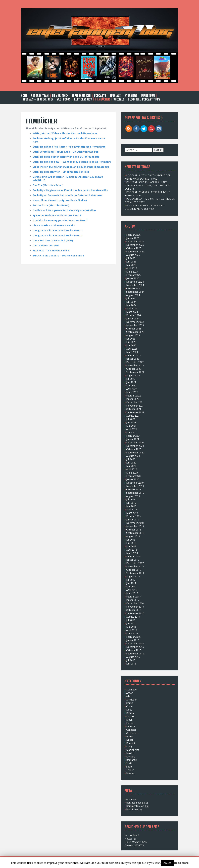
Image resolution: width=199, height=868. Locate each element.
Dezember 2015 (135, 643)
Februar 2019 (133, 516)
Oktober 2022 (134, 369)
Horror (130, 736)
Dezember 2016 (135, 603)
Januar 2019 (133, 520)
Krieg (129, 746)
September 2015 (135, 654)
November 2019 (135, 486)
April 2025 (132, 268)
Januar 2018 (133, 560)
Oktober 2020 (134, 449)
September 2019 (135, 493)
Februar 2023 (133, 355)
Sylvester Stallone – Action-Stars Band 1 (57, 215)
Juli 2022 (131, 379)
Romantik (131, 760)
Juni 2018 (131, 543)
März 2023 (132, 352)
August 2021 (133, 416)
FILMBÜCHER (103, 99)
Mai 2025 (131, 265)
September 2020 (135, 453)
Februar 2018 (133, 556)
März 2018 (132, 553)
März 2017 (132, 593)
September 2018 (135, 533)
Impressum (148, 96)
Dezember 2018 (135, 523)
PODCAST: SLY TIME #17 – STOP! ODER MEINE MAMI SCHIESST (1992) (147, 177)
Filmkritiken (60, 96)
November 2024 (135, 285)
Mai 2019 (131, 506)
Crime (129, 706)
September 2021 (135, 412)
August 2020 (133, 456)
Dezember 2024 (135, 282)
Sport (129, 767)
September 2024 (135, 292)
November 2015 (135, 647)
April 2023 (132, 349)
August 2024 (133, 295)
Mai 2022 (131, 386)
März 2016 (132, 633)
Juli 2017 (131, 580)
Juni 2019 (131, 503)
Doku (129, 710)
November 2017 (135, 566)
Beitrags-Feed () (137, 803)
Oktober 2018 (134, 530)
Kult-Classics (83, 99)
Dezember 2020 (135, 442)
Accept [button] (167, 863)
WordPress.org (134, 809)
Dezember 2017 (135, 563)
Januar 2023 (133, 359)
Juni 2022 (131, 382)
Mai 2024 (131, 305)
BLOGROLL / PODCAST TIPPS (144, 99)
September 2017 (135, 573)
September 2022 (135, 372)
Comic (130, 703)
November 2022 (135, 365)
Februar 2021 (133, 436)
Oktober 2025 (134, 248)
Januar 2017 (133, 600)
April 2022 (132, 389)
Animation (132, 700)
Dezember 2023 (135, 322)
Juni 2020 (131, 463)
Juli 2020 (131, 459)
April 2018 (132, 550)
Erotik (129, 720)
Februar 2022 (133, 396)
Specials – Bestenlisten (38, 99)
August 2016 (133, 617)
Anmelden (132, 799)
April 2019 (132, 509)
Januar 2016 (133, 640)
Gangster (131, 730)
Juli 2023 (131, 339)
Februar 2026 (133, 235)
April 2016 (132, 630)
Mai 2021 (131, 426)
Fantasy (131, 726)
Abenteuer (132, 690)
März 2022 (132, 392)
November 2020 (135, 446)
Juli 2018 (131, 540)
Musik (129, 753)
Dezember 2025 (135, 241)
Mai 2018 (131, 546)
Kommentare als (138, 806)
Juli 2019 (131, 499)
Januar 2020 (133, 479)
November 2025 (135, 245)
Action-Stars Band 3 (63, 225)
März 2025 (132, 272)
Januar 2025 (133, 278)
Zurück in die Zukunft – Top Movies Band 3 (58, 256)
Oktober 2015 (134, 650)
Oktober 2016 (134, 610)
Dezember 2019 (135, 483)
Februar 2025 (133, 275)
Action (130, 693)
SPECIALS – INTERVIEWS (124, 96)
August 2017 (133, 576)
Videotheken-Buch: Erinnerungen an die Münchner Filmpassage (71, 167)
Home (24, 96)
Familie (130, 723)
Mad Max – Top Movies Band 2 (51, 251)
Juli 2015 (131, 660)
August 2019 (133, 496)
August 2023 (133, 335)
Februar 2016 (133, 637)
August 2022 (133, 375)
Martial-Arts (133, 750)
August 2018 (133, 536)
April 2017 (132, 590)
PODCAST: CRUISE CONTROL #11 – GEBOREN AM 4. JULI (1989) (145, 207)
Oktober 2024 (134, 288)
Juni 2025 (131, 262)
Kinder (130, 740)
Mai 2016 (131, 627)
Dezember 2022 (135, 362)
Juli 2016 (131, 620)
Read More (181, 863)
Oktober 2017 (134, 570)
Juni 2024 (131, 302)
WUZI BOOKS (64, 99)
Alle (128, 696)
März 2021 (132, 432)
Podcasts (100, 96)
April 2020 (132, 469)
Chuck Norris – (42, 225)
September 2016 (135, 613)
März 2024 (132, 312)
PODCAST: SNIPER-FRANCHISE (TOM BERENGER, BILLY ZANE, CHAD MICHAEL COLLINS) (147, 185)
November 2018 (135, 526)
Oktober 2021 (134, 409)
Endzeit (130, 716)
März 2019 (132, 513)
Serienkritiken (81, 96)
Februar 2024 (133, 315)
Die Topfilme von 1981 (46, 245)
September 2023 (135, 332)
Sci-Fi (129, 763)
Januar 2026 (133, 238)
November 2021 (135, 406)
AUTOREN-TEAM (40, 96)
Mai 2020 (131, 466)
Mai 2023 (131, 345)
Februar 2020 (133, 476)
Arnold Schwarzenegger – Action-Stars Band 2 (61, 220)
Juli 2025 (131, 258)
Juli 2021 (131, 419)
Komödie (131, 743)
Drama (130, 713)
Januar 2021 (133, 439)
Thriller (130, 770)
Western (131, 773)
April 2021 (132, 429)
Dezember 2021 (135, 402)
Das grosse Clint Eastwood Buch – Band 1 (58, 230)
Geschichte (132, 733)
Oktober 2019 (134, 489)
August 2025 (133, 255)
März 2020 (132, 473)
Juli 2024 (131, 298)
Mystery (131, 757)
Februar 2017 (133, 597)
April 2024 (132, 308)
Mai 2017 (131, 587)
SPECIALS (119, 99)
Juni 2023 (131, 342)
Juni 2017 (131, 583)
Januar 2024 (133, 319)
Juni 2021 (131, 422)
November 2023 (135, 325)
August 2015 (133, 657)
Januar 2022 (133, 399)
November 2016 (135, 607)
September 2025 (135, 252)
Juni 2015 (131, 664)
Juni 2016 (131, 623)
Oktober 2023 (134, 329)
